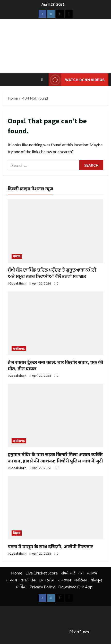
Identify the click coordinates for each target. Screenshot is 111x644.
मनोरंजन (81, 580)
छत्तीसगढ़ (19, 349)
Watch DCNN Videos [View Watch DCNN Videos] (77, 80)
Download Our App (75, 587)
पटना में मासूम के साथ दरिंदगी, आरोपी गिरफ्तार (50, 547)
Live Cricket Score (42, 573)
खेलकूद (96, 580)
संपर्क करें (68, 573)
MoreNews (79, 631)
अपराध (12, 580)
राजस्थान (64, 580)
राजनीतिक (28, 580)
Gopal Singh (18, 283)
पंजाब (17, 256)
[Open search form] (42, 80)
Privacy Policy (42, 587)
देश (81, 573)
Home (17, 573)
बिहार (17, 533)
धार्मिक (21, 587)
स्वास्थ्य (92, 573)
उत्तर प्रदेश (47, 580)
